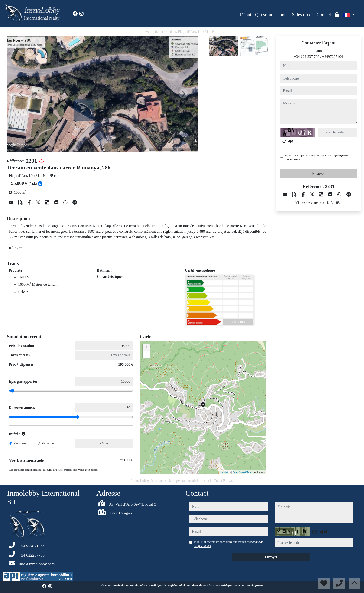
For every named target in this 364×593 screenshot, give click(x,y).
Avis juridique (224, 585)
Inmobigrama (254, 585)
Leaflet (224, 472)
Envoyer (318, 174)
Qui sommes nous (272, 15)
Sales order (302, 15)
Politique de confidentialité (168, 585)
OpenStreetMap (242, 472)
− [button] (146, 354)
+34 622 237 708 (307, 57)
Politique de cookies (200, 585)
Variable (48, 443)
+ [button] (146, 348)
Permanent (21, 443)
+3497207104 (333, 57)
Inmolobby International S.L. (130, 585)
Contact (324, 15)
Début (246, 15)
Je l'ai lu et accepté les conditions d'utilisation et (316, 157)
